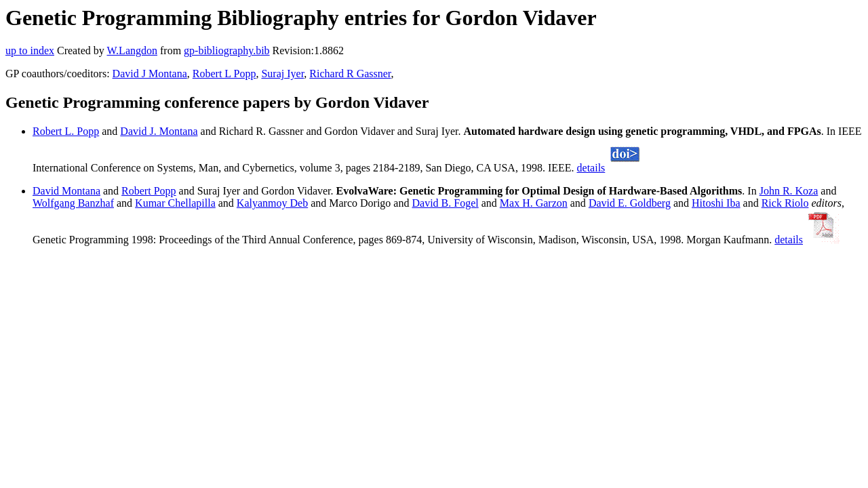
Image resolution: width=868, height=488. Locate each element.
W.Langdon (132, 50)
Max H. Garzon (534, 203)
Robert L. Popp (66, 131)
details (591, 168)
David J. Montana (159, 131)
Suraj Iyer (282, 74)
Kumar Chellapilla (175, 203)
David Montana (66, 191)
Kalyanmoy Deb (272, 203)
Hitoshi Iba (716, 203)
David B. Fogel (445, 203)
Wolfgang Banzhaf (73, 203)
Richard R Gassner (350, 74)
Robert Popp (149, 191)
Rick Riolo (785, 203)
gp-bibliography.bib (227, 50)
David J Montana (150, 74)
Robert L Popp (224, 74)
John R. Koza (789, 191)
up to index (30, 50)
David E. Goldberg (630, 203)
